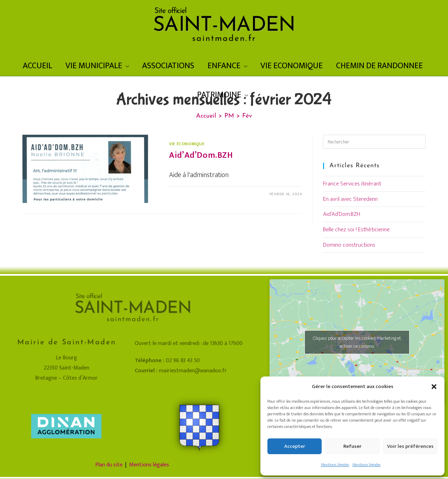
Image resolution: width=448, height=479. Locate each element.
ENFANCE (227, 66)
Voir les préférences (410, 446)
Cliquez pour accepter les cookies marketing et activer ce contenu (357, 342)
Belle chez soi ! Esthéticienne (356, 230)
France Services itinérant (352, 184)
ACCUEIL (37, 66)
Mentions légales (335, 465)
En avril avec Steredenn (350, 199)
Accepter (295, 446)
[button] (434, 387)
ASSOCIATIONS (168, 66)
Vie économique (187, 144)
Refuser (352, 446)
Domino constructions (349, 245)
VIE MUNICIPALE (97, 66)
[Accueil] (206, 116)
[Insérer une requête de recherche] (374, 142)
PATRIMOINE (223, 95)
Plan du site (109, 465)
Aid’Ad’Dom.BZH (201, 155)
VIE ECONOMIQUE (292, 66)
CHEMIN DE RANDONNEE (379, 66)
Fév (247, 116)
